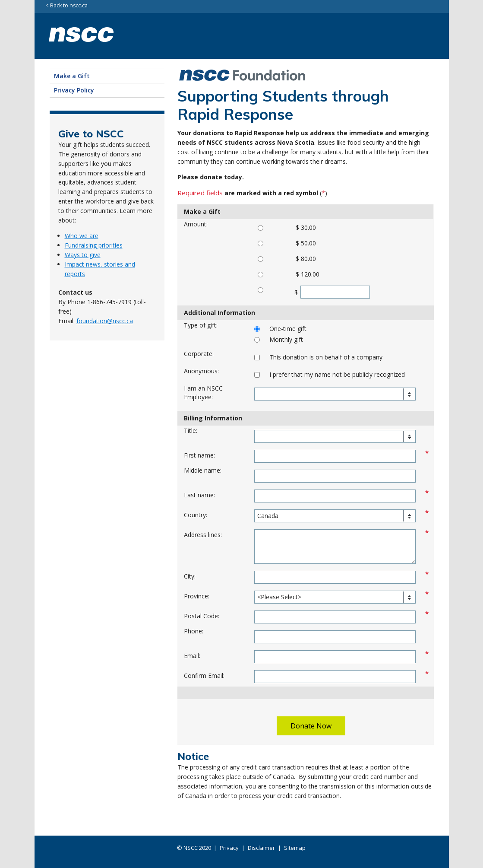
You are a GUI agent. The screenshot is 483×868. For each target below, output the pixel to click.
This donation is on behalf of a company (326, 357)
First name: (199, 455)
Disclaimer (261, 848)
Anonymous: (201, 371)
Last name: (199, 495)
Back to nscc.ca (69, 6)
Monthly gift (286, 339)
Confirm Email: (204, 676)
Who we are (82, 236)
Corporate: (199, 354)
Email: (192, 656)
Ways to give (83, 255)
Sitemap (295, 848)
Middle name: (203, 470)
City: (190, 576)
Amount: (196, 224)
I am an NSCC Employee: (203, 393)
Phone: (194, 631)
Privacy (229, 848)
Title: (191, 431)
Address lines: (203, 535)
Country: (196, 515)
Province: (197, 596)
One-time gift (288, 329)
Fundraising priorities (94, 245)
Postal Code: (202, 616)
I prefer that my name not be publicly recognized (337, 374)
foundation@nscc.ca (105, 321)
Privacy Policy (74, 90)
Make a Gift (72, 76)
